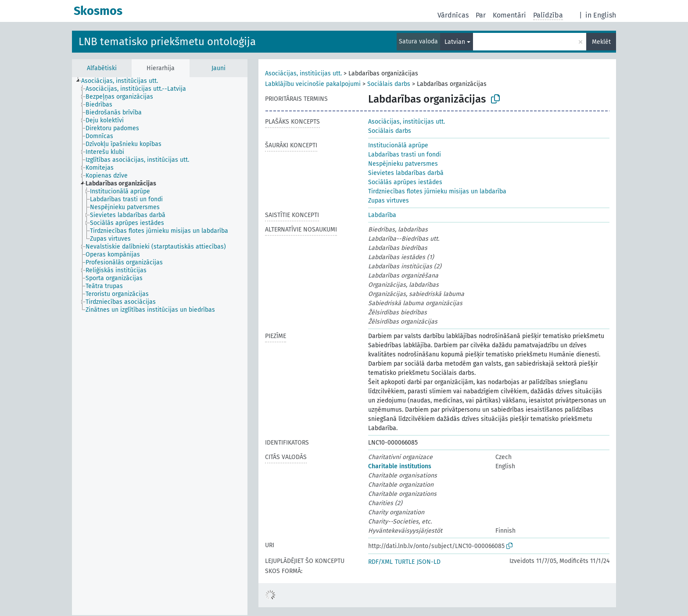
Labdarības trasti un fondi (405, 155)
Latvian (455, 42)
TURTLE (405, 562)
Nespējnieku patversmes (403, 164)
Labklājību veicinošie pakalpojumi (313, 84)
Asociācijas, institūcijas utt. (303, 73)
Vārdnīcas (453, 15)
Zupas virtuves (389, 201)
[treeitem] (123, 81)
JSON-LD (429, 562)
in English (601, 15)
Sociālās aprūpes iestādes (405, 182)
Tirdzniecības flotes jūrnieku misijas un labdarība (437, 191)
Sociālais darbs (389, 84)
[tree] (160, 346)
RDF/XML (380, 562)
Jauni (219, 68)
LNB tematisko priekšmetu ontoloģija (167, 42)
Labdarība (382, 215)
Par (481, 15)
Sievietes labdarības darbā (406, 173)
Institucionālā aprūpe (398, 145)
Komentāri (509, 15)
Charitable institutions (400, 466)
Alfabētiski (102, 68)
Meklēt (601, 42)
